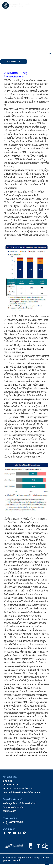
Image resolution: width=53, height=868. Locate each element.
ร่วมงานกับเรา (10, 811)
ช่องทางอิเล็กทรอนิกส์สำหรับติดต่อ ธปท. (22, 792)
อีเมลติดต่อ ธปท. (11, 785)
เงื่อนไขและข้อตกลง (11, 857)
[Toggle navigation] (49, 6)
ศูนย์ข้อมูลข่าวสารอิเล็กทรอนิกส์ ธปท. (20, 803)
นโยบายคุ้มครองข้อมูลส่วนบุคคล (35, 857)
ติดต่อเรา (7, 781)
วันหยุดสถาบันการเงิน (13, 807)
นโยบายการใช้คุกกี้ (12, 861)
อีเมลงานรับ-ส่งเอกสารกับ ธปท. (18, 788)
